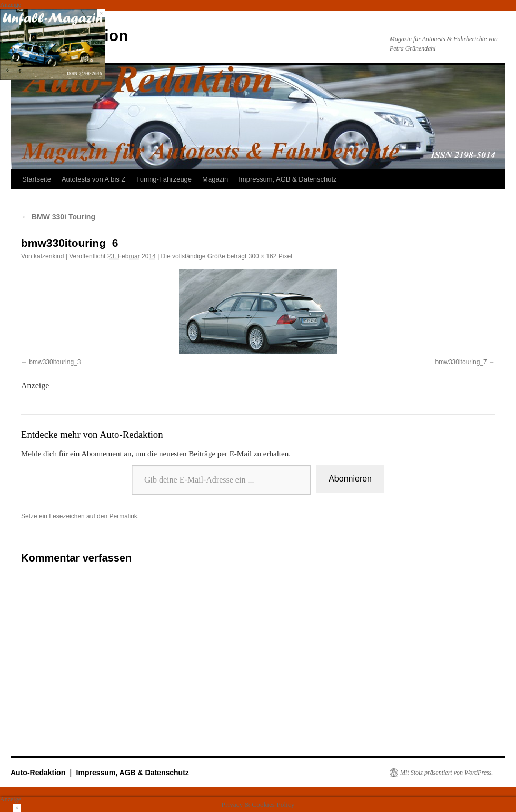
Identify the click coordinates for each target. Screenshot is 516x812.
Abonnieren (350, 479)
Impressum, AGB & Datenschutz (287, 179)
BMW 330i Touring (58, 217)
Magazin (215, 179)
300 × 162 (263, 256)
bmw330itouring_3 (55, 362)
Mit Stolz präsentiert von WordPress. (446, 773)
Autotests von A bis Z (93, 179)
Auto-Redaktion (39, 773)
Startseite (37, 179)
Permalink (123, 516)
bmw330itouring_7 (461, 362)
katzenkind (49, 256)
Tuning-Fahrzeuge (164, 179)
